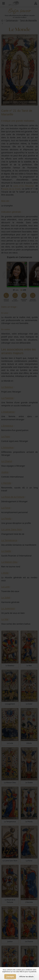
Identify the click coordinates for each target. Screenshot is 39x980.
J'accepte (10, 977)
